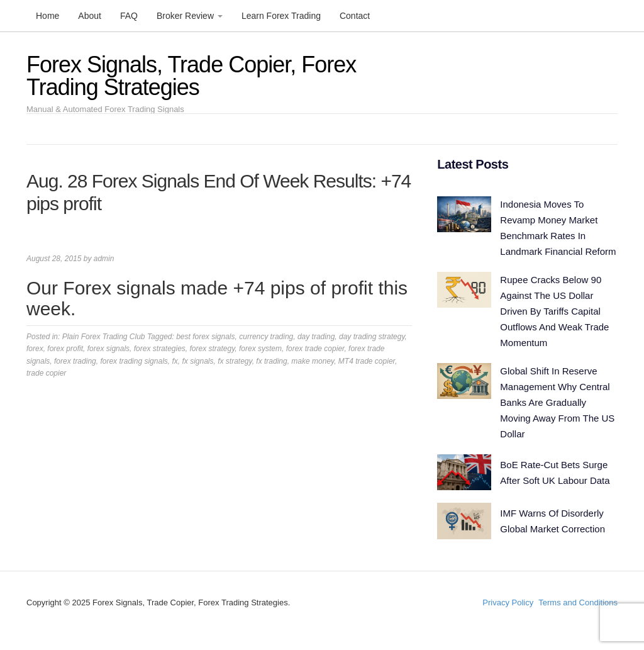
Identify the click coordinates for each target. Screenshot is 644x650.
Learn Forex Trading (281, 16)
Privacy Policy (508, 602)
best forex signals (205, 337)
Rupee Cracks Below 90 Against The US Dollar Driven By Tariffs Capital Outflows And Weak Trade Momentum (554, 311)
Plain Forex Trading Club (104, 337)
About (90, 16)
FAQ (129, 16)
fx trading (271, 361)
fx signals (197, 361)
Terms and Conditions (578, 602)
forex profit (65, 349)
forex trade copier (315, 349)
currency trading (266, 337)
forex (35, 349)
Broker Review (190, 16)
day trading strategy (372, 337)
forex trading (75, 361)
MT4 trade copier (367, 361)
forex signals (108, 349)
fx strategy (235, 361)
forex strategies (160, 349)
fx (175, 361)
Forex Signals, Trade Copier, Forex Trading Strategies (191, 76)
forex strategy (213, 349)
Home (47, 16)
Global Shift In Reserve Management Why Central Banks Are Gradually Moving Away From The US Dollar (557, 402)
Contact (355, 16)
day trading (316, 337)
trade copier (46, 373)
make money (313, 361)
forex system (260, 349)
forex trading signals (134, 361)
